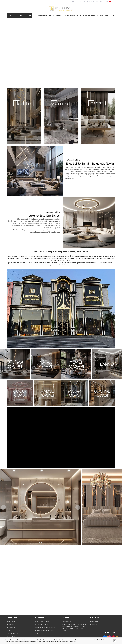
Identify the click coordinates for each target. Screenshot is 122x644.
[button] (37, 543)
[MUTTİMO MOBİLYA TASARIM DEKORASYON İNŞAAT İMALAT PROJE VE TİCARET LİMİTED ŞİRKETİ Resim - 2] (46, 364)
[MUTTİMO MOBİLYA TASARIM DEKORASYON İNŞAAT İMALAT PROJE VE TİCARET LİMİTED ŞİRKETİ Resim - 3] (76, 364)
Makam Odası (11, 636)
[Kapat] (115, 641)
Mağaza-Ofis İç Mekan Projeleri (44, 630)
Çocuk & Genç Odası (13, 633)
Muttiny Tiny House (76, 1)
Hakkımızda (94, 621)
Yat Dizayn (38, 633)
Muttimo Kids (88, 1)
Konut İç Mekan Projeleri (42, 621)
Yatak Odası (10, 624)
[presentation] (3, 507)
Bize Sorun (96, 1)
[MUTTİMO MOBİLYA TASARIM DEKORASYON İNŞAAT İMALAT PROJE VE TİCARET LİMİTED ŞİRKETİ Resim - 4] (107, 364)
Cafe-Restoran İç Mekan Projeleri (45, 627)
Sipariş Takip (104, 1)
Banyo (9, 630)
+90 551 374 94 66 (68, 621)
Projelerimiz (94, 624)
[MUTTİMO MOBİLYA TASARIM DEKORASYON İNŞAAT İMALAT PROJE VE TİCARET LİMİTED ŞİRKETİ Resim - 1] (61, 116)
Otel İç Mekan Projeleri (42, 624)
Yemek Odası (11, 627)
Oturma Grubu (11, 621)
